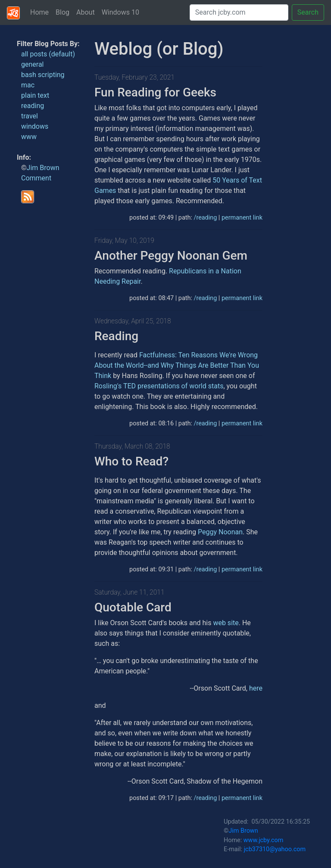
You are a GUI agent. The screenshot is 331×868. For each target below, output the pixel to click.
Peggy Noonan (220, 532)
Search (308, 12)
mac (28, 85)
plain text (35, 95)
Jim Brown (43, 168)
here (256, 688)
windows (35, 126)
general (33, 64)
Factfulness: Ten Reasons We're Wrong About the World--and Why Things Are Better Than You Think (177, 365)
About (86, 12)
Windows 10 (120, 12)
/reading (205, 218)
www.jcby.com (264, 840)
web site (226, 623)
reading (33, 106)
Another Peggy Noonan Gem (171, 256)
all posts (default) (48, 54)
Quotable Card (133, 607)
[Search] (239, 12)
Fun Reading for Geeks (155, 92)
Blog (62, 12)
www (29, 137)
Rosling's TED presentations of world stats (159, 386)
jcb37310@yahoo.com (275, 849)
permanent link (242, 218)
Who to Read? (131, 461)
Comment (36, 178)
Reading (116, 336)
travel (30, 116)
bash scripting (43, 75)
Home (39, 12)
